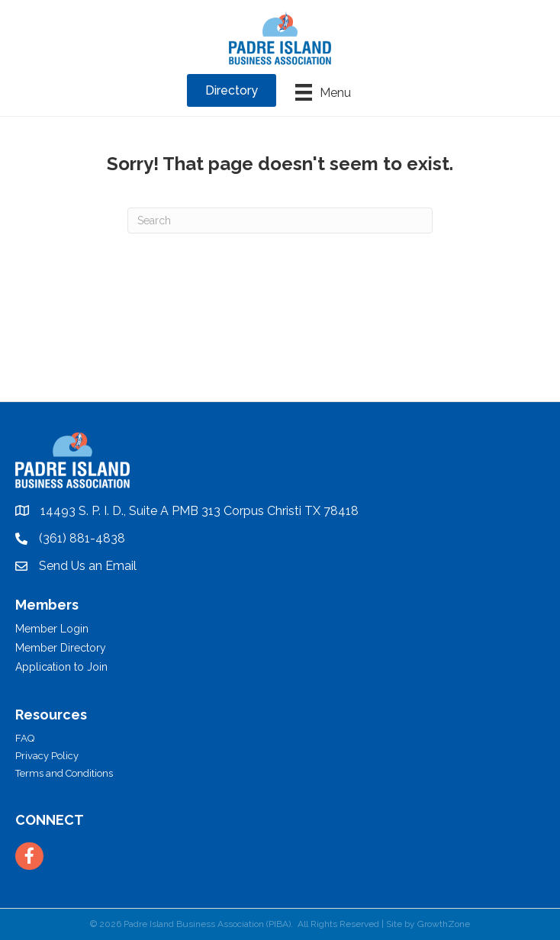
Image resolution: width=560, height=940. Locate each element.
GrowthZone (444, 924)
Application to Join (61, 667)
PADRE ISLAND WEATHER (280, 344)
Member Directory (61, 648)
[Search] (280, 221)
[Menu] (323, 92)
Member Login (52, 629)
